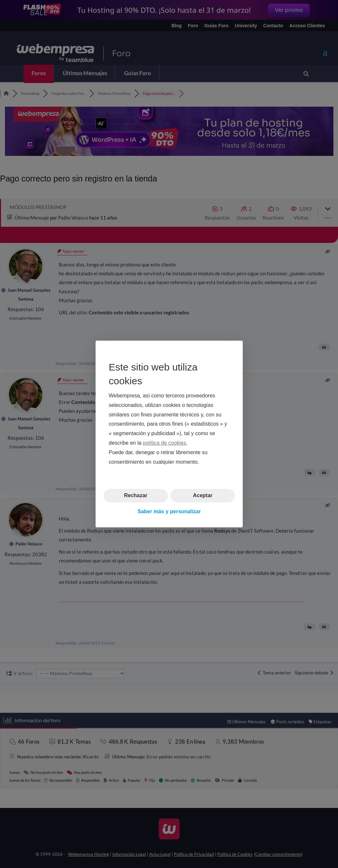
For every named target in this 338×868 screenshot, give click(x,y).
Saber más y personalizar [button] (169, 511)
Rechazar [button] (135, 495)
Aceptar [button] (203, 495)
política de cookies (165, 443)
